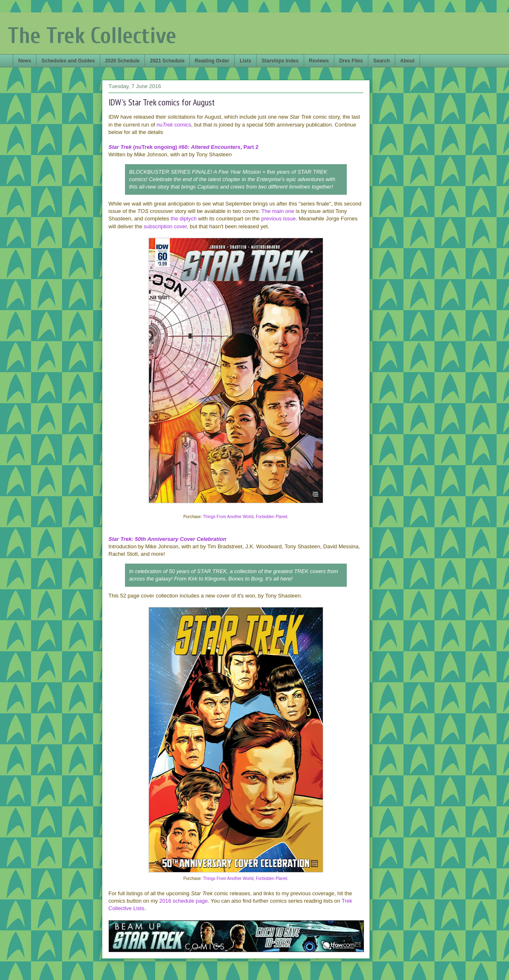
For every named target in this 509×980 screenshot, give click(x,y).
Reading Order (212, 61)
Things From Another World (228, 517)
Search (382, 61)
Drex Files (351, 61)
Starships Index (280, 61)
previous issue (278, 219)
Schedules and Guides (68, 61)
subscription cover (165, 226)
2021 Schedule (167, 61)
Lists (245, 61)
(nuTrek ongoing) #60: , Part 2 (183, 147)
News (25, 61)
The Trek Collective (92, 36)
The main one (278, 211)
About (407, 61)
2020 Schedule (122, 61)
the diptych (184, 219)
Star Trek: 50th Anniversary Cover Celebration (167, 539)
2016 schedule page (184, 901)
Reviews (319, 61)
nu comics (174, 125)
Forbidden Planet (271, 517)
